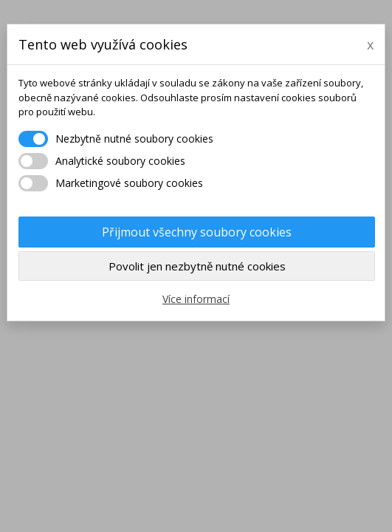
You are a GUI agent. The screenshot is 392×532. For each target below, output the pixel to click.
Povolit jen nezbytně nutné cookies (197, 266)
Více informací (196, 299)
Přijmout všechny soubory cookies (197, 232)
